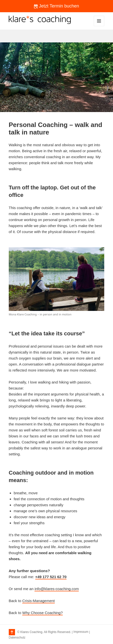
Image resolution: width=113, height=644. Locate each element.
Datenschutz (17, 638)
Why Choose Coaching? (42, 613)
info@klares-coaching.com (57, 589)
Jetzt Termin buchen (57, 6)
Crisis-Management (38, 601)
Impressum (81, 632)
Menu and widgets (99, 26)
